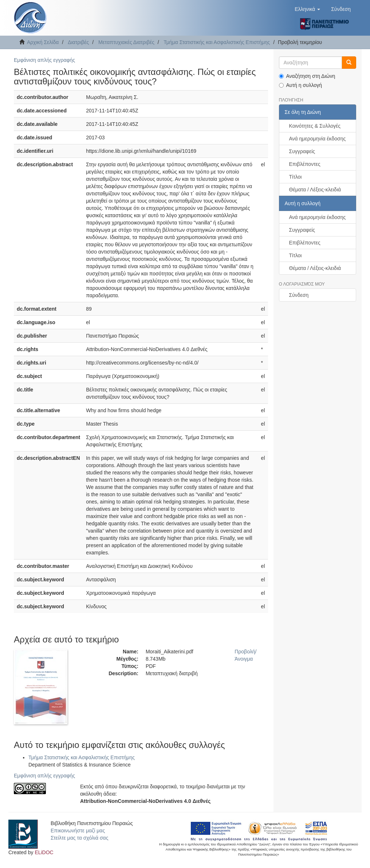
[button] (307, 9)
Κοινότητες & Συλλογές (315, 126)
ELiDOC (44, 852)
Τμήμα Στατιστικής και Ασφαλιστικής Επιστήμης (217, 42)
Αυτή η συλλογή (301, 85)
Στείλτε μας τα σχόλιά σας (79, 838)
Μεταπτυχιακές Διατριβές (126, 42)
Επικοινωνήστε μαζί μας (78, 831)
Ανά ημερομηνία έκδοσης (318, 139)
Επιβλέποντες (305, 164)
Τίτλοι (296, 177)
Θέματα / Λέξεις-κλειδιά (315, 190)
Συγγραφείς (302, 151)
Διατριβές (78, 42)
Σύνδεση (299, 295)
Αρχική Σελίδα (43, 42)
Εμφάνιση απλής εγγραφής (44, 60)
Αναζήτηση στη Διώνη (307, 76)
